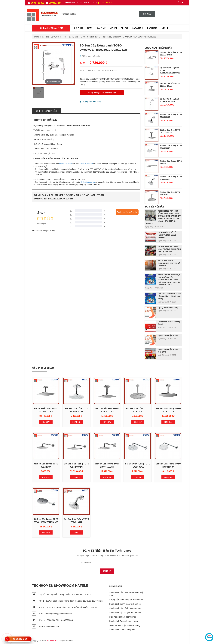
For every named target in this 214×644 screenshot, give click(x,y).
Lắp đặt (113, 28)
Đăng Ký (107, 571)
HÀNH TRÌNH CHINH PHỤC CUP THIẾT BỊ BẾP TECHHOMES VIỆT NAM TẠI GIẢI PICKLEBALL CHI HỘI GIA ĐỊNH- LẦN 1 (169, 280)
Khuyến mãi (152, 28)
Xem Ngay (46, 422)
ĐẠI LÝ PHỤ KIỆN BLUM (168, 336)
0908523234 (53, 3)
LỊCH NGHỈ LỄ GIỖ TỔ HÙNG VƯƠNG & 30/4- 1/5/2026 (167, 235)
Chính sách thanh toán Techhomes (125, 604)
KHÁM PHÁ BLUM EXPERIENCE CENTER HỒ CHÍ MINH (169, 263)
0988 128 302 (36, 3)
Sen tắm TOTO (94, 37)
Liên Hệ (165, 28)
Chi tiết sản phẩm (46, 111)
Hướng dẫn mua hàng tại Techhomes (126, 600)
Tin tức (125, 28)
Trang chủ (38, 37)
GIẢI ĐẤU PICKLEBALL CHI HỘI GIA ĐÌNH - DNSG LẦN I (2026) (169, 296)
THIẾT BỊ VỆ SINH (53, 37)
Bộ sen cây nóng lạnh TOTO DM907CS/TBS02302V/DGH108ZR (130, 37)
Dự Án (90, 28)
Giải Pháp (101, 28)
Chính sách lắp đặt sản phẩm (122, 630)
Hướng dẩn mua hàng (90, 102)
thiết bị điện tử (87, 164)
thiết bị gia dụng (88, 182)
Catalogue (137, 28)
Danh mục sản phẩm (51, 28)
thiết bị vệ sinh (65, 164)
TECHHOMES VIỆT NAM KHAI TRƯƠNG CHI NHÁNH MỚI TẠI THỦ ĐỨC (169, 249)
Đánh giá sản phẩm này (127, 212)
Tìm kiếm (147, 14)
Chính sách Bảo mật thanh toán (123, 621)
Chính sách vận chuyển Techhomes (125, 612)
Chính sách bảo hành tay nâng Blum (126, 608)
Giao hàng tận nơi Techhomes (123, 617)
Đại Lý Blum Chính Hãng (168, 308)
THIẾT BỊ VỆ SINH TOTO (74, 37)
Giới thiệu (78, 28)
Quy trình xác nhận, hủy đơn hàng (125, 625)
